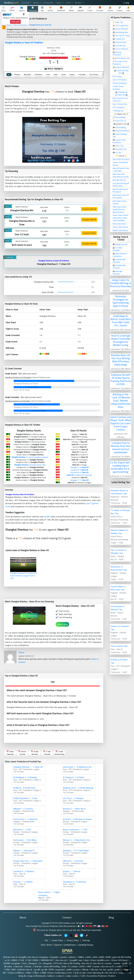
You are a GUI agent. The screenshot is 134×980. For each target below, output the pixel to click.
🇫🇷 (83, 926)
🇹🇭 (103, 926)
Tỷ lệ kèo (38, 966)
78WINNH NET (47, 960)
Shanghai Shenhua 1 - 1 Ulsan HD (28, 767)
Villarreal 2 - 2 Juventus (73, 861)
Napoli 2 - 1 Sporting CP (24, 850)
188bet (81, 957)
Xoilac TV (66, 966)
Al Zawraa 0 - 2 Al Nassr (74, 777)
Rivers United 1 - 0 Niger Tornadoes (49, 894)
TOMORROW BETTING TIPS (121, 94)
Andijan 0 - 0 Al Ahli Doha (24, 788)
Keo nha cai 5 (62, 960)
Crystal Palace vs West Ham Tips (118, 588)
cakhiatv (72, 957)
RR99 (51, 970)
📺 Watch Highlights (54, 69)
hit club (103, 970)
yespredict (60, 970)
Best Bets (27, 75)
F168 (22, 960)
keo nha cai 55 (108, 966)
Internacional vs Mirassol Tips (118, 608)
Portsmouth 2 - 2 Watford (25, 819)
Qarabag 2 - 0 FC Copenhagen (76, 850)
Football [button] (26, 3)
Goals (63, 75)
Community (48, 3)
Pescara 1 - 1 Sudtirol (23, 882)
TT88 (7, 970)
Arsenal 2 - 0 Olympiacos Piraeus (77, 819)
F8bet (29, 973)
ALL (9, 75)
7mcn (24, 963)
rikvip (86, 960)
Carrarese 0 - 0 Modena (24, 871)
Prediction (39, 75)
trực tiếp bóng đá (96, 973)
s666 (89, 957)
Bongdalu (48, 963)
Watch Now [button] (62, 624)
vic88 (119, 966)
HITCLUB (58, 963)
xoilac (69, 976)
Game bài (19, 966)
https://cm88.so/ (16, 973)
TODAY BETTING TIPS (123, 72)
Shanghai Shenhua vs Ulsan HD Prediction (24, 43)
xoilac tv (61, 976)
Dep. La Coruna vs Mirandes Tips (118, 551)
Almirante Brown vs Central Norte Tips (119, 492)
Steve (21, 652)
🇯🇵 (99, 926)
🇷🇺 (95, 926)
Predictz (112, 976)
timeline (47, 516)
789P (89, 966)
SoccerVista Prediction (97, 976)
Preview (17, 75)
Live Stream (94, 75)
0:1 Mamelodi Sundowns (79, 475)
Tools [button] (68, 3)
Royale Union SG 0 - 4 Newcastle (28, 861)
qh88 (102, 957)
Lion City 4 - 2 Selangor (73, 798)
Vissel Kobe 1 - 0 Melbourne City (77, 767)
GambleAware (70, 945)
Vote (48, 75)
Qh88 (108, 957)
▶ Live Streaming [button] (29, 616)
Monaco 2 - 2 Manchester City (76, 840)
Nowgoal (33, 963)
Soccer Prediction (51, 926)
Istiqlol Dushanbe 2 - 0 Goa (25, 798)
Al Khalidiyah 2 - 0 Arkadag (25, 777)
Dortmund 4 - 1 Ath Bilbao (25, 840)
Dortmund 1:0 (79, 470)
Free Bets (82, 75)
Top (126, 970)
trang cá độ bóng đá (37, 976)
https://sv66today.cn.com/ (60, 973)
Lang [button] (127, 3)
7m (40, 963)
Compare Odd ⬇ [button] (89, 233)
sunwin (63, 957)
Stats (56, 75)
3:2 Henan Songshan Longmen (30, 457)
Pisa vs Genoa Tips (119, 646)
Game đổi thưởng (52, 966)
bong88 (23, 957)
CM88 (43, 973)
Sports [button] (37, 3)
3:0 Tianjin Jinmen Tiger (30, 465)
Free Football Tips (34, 926)
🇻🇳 (107, 926)
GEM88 (7, 963)
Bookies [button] (79, 3)
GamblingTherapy (86, 945)
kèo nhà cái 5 (111, 973)
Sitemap (86, 940)
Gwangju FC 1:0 (79, 467)
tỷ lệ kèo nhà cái (10, 957)
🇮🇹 (79, 926)
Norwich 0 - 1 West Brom (74, 809)
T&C (46, 940)
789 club (94, 970)
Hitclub (28, 966)
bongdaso (44, 957)
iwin (81, 960)
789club (85, 970)
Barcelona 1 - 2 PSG (22, 830)
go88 (125, 963)
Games (72, 75)
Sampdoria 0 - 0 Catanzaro (75, 882)
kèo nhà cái (33, 957)
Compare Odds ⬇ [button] (89, 209)
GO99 (82, 966)
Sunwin (97, 966)
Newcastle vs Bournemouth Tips (119, 568)
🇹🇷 (87, 926)
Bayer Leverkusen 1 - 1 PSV (75, 830)
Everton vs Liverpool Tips (120, 628)
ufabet (75, 966)
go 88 (37, 970)
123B (83, 976)
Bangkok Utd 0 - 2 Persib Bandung (78, 788)
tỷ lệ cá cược (80, 973)
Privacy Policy (73, 940)
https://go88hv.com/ (100, 960)
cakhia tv (51, 976)
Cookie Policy (57, 940)
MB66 (14, 960)
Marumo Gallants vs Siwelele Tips (119, 532)
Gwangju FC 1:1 (79, 480)
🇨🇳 (91, 926)
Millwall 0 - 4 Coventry (23, 809)
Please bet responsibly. (91, 930)
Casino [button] (59, 3)
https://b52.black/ (120, 960)
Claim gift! (15, 22)
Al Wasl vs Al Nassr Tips (119, 661)
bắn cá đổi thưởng (72, 963)
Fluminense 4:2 (79, 472)
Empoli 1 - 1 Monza (72, 871)
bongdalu (54, 957)
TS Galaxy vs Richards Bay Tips (120, 512)
